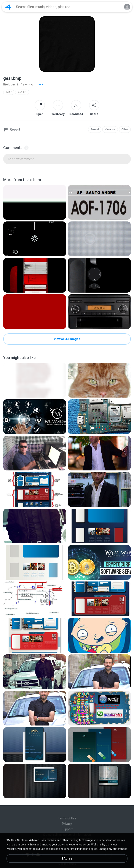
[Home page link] (8, 7)
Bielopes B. (11, 84)
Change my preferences (113, 849)
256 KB (22, 92)
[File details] (35, 202)
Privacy (67, 824)
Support (67, 829)
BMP (9, 92)
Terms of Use (67, 818)
